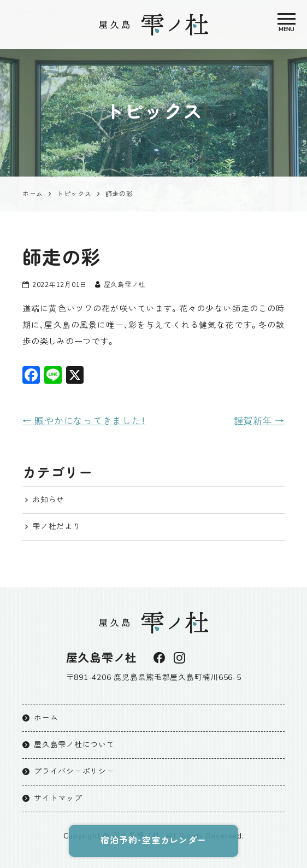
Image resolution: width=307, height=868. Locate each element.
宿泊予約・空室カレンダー (154, 841)
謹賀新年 (259, 421)
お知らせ (48, 500)
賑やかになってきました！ (84, 421)
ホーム (46, 717)
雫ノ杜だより (57, 527)
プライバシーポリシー (74, 771)
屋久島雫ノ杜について (74, 744)
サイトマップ (58, 798)
